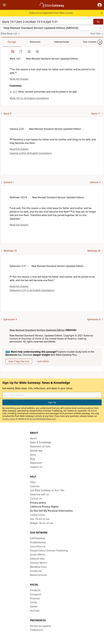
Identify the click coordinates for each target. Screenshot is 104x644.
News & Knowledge (41, 442)
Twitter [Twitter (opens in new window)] (34, 607)
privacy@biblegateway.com (43, 419)
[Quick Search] (47, 22)
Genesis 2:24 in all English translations (31, 153)
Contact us (36, 499)
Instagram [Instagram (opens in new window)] (36, 594)
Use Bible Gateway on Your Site (47, 490)
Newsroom (36, 463)
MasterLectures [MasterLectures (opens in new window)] (39, 575)
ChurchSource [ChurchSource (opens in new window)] (38, 546)
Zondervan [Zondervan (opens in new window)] (36, 571)
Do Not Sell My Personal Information (51, 511)
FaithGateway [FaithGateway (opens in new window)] (38, 538)
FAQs (33, 482)
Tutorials (35, 486)
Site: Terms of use (40, 519)
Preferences (37, 630)
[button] (100, 5)
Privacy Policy (9, 419)
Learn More (43, 361)
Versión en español (41, 626)
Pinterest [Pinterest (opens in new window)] (35, 598)
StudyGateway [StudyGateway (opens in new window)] (38, 542)
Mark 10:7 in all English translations (29, 98)
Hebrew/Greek (39, 42)
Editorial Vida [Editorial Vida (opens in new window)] (37, 559)
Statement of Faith (40, 446)
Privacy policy (38, 503)
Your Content (58, 42)
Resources (22, 42)
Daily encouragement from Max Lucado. (51, 13)
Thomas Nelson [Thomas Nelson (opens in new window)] (39, 563)
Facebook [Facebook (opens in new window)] (35, 590)
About (33, 438)
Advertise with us (39, 494)
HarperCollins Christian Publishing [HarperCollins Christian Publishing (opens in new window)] (49, 551)
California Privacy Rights (44, 507)
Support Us (36, 467)
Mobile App (36, 451)
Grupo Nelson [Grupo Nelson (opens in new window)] (38, 554)
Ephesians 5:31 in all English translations (32, 290)
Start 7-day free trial (19, 361)
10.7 (15, 92)
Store (33, 455)
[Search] (98, 22)
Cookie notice (38, 515)
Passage (7, 42)
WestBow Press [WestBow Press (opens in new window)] (38, 567)
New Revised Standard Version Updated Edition (37, 330)
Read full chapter (19, 79)
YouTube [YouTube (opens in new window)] (35, 611)
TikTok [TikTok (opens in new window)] (34, 602)
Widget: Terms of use (42, 523)
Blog (33, 459)
